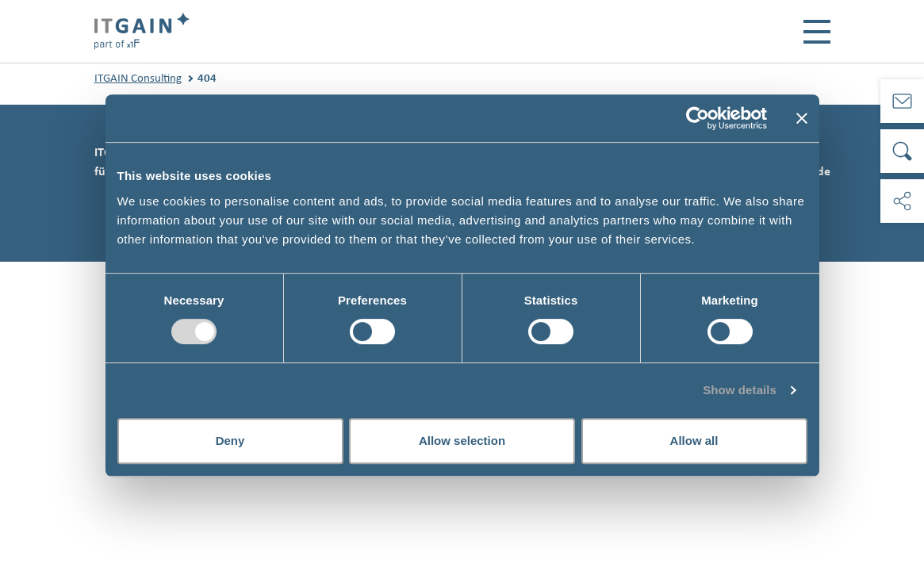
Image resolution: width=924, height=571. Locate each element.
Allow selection (462, 441)
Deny (230, 441)
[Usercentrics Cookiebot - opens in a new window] (698, 118)
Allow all (694, 441)
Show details (740, 390)
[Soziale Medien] (902, 201)
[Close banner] (802, 118)
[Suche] (902, 151)
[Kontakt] (902, 101)
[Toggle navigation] (817, 32)
